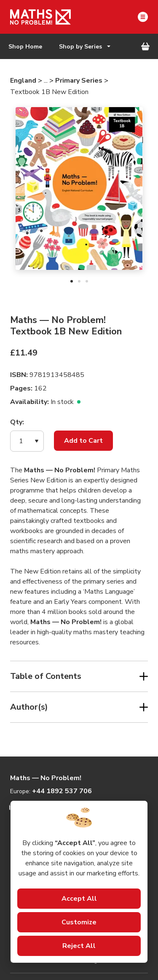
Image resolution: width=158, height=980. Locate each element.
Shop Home (25, 47)
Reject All (79, 946)
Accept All (79, 899)
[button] (27, 441)
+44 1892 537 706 (62, 791)
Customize (79, 922)
